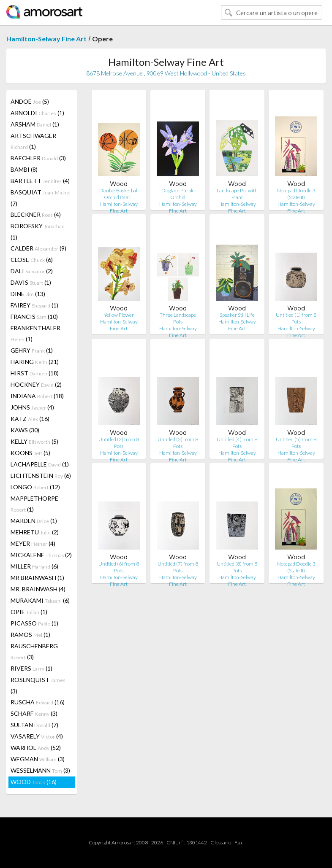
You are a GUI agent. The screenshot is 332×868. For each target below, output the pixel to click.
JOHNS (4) (32, 407)
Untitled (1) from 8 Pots (296, 318)
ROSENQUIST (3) (38, 685)
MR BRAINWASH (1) (37, 578)
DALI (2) (32, 271)
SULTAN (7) (34, 725)
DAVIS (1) (31, 282)
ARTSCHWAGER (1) (33, 141)
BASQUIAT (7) (41, 198)
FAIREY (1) (34, 305)
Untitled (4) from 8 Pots (237, 443)
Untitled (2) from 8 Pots (119, 443)
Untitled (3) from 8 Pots (178, 443)
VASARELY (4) (37, 736)
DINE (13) (28, 294)
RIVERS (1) (31, 668)
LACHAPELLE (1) (40, 464)
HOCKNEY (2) (36, 384)
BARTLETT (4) (40, 181)
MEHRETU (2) (35, 532)
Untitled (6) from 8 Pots (119, 567)
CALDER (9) (38, 248)
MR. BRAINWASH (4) (38, 589)
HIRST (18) (35, 373)
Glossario (221, 842)
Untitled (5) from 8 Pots (296, 443)
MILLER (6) (34, 566)
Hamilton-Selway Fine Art (46, 39)
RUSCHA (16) (38, 702)
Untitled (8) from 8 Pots (237, 567)
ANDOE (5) (30, 101)
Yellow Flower (119, 315)
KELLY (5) (34, 441)
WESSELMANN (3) (40, 770)
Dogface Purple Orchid (178, 194)
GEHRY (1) (32, 350)
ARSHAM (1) (35, 124)
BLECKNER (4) (36, 214)
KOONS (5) (30, 453)
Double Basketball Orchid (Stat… (119, 194)
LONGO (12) (35, 487)
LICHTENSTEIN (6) (41, 476)
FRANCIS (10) (34, 317)
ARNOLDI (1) (37, 113)
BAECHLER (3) (38, 158)
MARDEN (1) (34, 521)
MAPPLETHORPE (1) (34, 504)
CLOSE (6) (32, 260)
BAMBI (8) (24, 169)
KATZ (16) (30, 419)
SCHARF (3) (34, 713)
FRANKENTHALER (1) (35, 333)
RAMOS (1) (30, 635)
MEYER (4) (33, 543)
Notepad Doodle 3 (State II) (296, 194)
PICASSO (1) (34, 623)
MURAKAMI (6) (40, 600)
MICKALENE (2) (41, 555)
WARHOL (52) (36, 748)
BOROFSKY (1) (38, 232)
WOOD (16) (34, 782)
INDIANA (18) (37, 396)
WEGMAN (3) (38, 759)
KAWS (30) (25, 430)
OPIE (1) (29, 612)
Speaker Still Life (237, 315)
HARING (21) (35, 362)
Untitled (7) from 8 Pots (178, 567)
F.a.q (239, 842)
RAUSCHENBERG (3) (34, 651)
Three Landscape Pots (178, 318)
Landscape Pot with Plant (237, 194)
